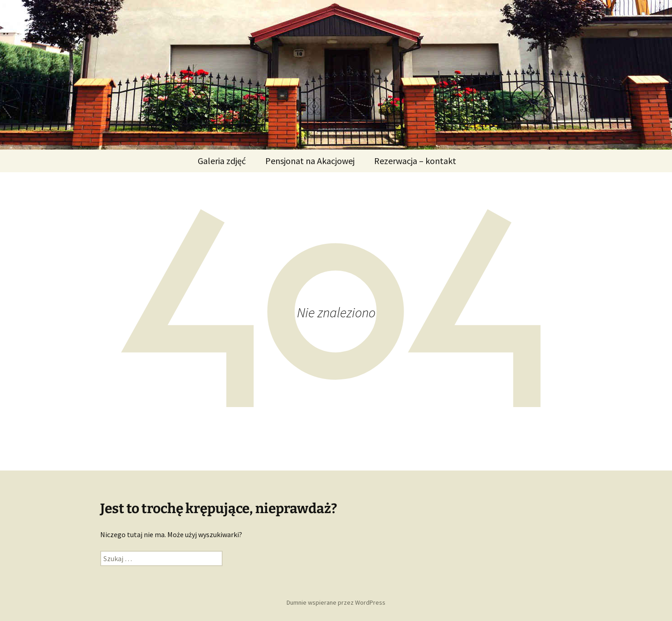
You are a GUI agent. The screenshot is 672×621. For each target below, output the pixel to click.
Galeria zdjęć (222, 161)
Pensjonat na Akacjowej (310, 161)
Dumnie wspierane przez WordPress (336, 602)
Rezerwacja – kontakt (415, 161)
